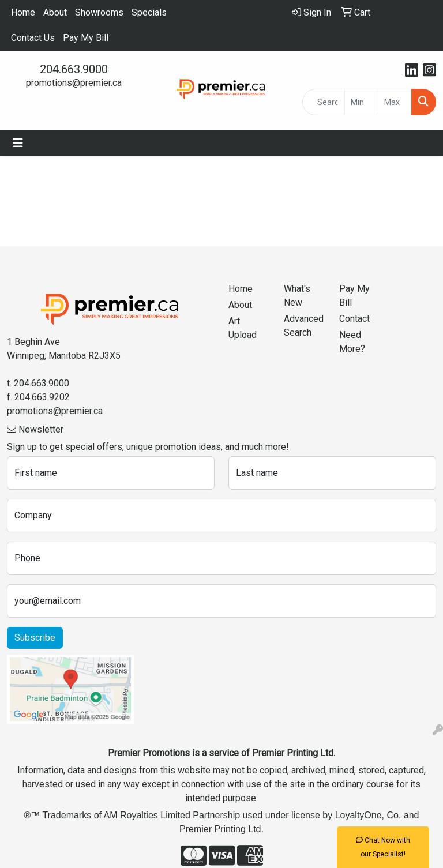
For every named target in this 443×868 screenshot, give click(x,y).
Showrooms (99, 12)
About (55, 12)
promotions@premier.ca (74, 83)
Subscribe (35, 638)
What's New (297, 296)
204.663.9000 (74, 69)
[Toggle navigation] (18, 143)
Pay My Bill (86, 38)
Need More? (352, 342)
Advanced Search (304, 326)
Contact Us (33, 38)
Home (23, 12)
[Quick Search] (324, 102)
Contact (354, 319)
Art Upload (243, 328)
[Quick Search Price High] (395, 102)
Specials (149, 12)
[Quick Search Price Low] (361, 102)
